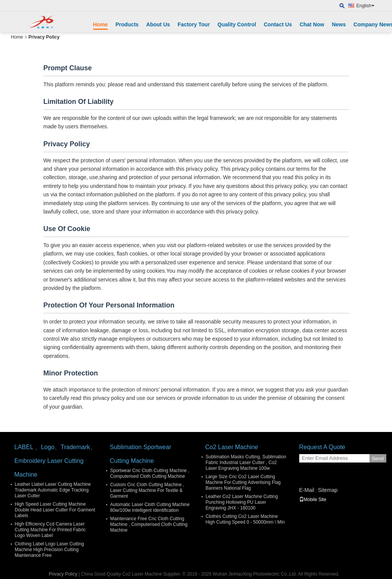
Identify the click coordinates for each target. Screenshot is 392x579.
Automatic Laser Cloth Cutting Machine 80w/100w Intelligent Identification (150, 507)
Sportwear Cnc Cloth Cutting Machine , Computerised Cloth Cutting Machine (150, 473)
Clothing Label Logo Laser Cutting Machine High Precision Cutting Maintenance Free (49, 550)
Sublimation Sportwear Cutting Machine (141, 454)
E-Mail (307, 490)
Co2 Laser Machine (232, 447)
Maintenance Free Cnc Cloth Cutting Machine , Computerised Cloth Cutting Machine (149, 524)
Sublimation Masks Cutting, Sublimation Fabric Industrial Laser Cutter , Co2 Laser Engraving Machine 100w (246, 463)
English (365, 6)
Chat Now (312, 24)
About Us (158, 24)
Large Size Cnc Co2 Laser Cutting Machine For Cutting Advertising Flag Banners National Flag (243, 482)
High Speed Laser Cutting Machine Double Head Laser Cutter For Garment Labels (55, 510)
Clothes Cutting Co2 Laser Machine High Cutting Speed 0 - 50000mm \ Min (245, 519)
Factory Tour (194, 24)
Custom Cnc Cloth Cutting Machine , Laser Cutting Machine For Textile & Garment (147, 490)
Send (378, 459)
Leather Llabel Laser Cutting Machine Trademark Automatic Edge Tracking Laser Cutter (53, 490)
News (339, 24)
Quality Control (237, 24)
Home (101, 24)
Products (127, 24)
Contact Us (278, 24)
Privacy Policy (63, 574)
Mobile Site (313, 500)
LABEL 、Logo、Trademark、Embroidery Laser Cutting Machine (55, 461)
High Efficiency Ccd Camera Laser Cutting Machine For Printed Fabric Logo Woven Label (50, 530)
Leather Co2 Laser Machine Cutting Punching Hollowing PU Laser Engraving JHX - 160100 (242, 502)
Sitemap (328, 490)
